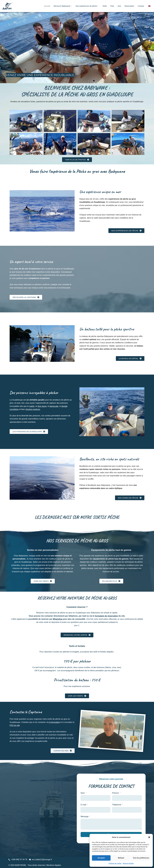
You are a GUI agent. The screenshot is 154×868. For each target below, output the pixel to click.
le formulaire (55, 722)
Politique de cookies (115, 863)
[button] (149, 837)
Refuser (121, 858)
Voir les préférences (141, 858)
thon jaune (42, 406)
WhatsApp (58, 619)
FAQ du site (15, 725)
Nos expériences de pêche (87, 6)
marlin (32, 406)
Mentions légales (128, 863)
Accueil (47, 6)
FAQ (112, 6)
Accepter (101, 858)
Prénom (115, 793)
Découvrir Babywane (63, 6)
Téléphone (117, 805)
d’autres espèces (33, 409)
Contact (141, 6)
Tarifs (105, 6)
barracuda (54, 406)
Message (85, 816)
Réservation (129, 6)
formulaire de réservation (106, 616)
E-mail (83, 805)
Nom (83, 793)
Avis (119, 6)
